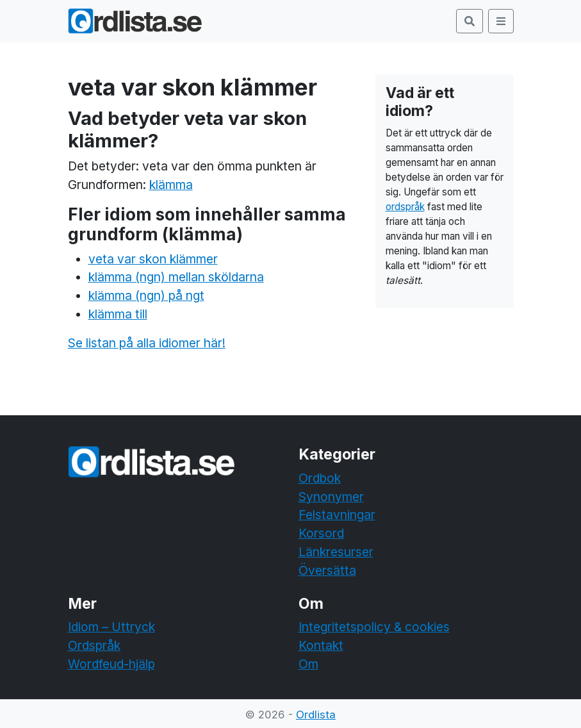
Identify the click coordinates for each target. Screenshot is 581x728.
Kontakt (321, 645)
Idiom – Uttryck (111, 627)
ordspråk (405, 207)
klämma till (118, 314)
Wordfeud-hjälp (111, 664)
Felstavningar (337, 515)
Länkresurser (336, 552)
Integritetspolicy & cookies (374, 627)
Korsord (321, 533)
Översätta (327, 570)
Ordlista (316, 715)
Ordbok (320, 478)
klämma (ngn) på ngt (146, 295)
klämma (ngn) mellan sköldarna (176, 277)
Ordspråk (94, 645)
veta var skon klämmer (153, 259)
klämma (171, 185)
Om (308, 664)
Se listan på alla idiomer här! (147, 343)
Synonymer (331, 497)
